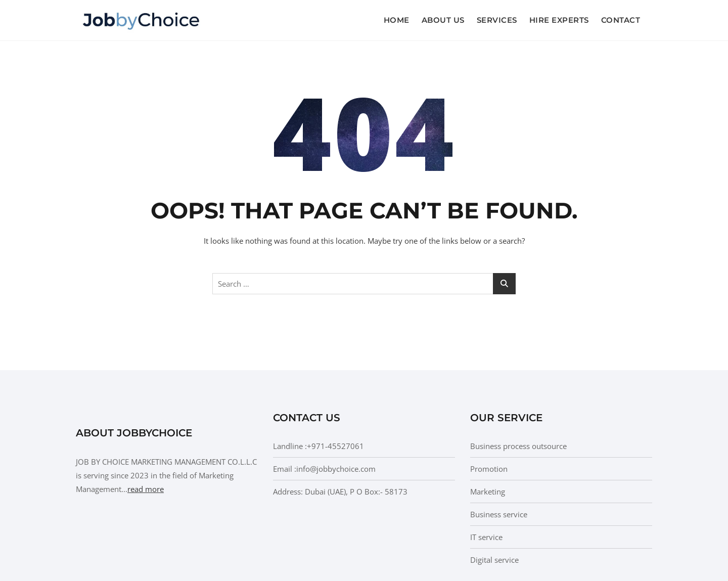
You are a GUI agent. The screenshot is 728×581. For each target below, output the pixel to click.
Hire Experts (559, 20)
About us (443, 20)
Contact (621, 20)
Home (397, 20)
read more (146, 489)
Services (497, 20)
